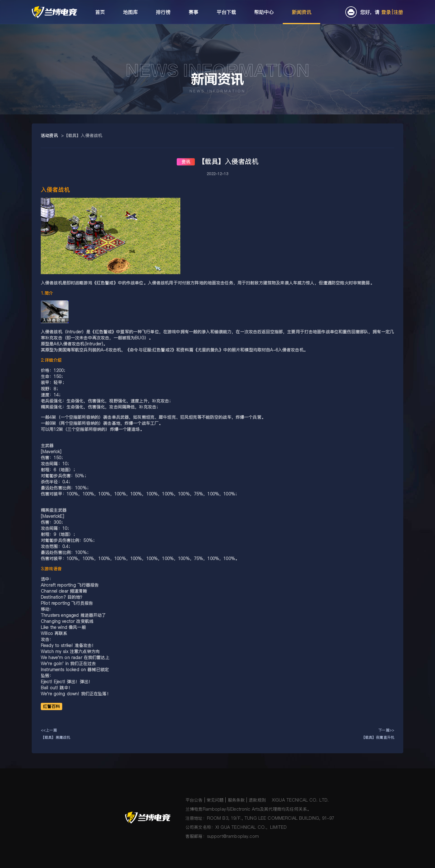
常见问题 (215, 800)
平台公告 (194, 800)
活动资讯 (49, 136)
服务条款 (236, 800)
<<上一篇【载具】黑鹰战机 (55, 734)
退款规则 (257, 800)
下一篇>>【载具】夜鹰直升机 (378, 734)
